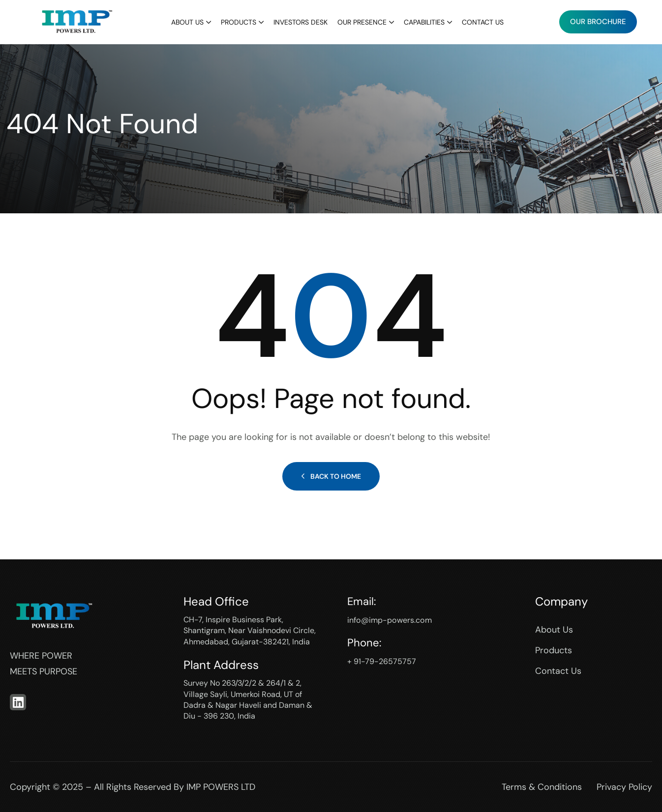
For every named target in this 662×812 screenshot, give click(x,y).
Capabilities (424, 22)
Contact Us (483, 22)
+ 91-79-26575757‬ (385, 661)
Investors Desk (301, 22)
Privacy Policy (624, 787)
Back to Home (331, 476)
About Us (187, 22)
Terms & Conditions (542, 787)
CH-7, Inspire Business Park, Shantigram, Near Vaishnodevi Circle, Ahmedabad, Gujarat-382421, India (250, 631)
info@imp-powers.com (395, 620)
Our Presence (362, 22)
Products (239, 22)
